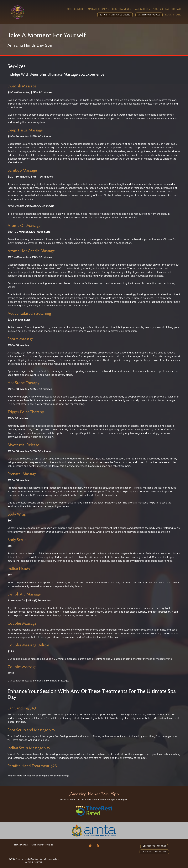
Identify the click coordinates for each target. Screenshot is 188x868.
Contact (176, 9)
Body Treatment (121, 9)
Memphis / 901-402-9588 (154, 846)
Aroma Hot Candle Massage (31, 251)
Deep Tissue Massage (25, 130)
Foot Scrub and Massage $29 (31, 730)
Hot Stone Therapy (23, 383)
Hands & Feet (142, 9)
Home (69, 9)
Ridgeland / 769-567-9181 (154, 852)
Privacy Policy (41, 845)
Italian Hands (19, 569)
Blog (51, 845)
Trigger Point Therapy (26, 412)
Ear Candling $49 (22, 708)
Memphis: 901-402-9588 (149, 15)
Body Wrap (17, 514)
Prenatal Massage (22, 474)
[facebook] (90, 846)
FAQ (167, 9)
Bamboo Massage (22, 170)
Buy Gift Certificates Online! (115, 15)
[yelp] (98, 846)
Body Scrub (17, 540)
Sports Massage (20, 339)
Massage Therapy (98, 9)
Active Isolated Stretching (29, 313)
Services (80, 9)
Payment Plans (173, 15)
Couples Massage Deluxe (28, 645)
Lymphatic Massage (24, 594)
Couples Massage (22, 623)
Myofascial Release (23, 445)
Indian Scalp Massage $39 (29, 748)
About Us (158, 9)
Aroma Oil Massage (24, 225)
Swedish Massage (22, 86)
